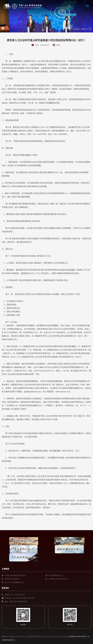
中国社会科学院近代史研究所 (15, 575)
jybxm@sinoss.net (32, 392)
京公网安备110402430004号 (77, 636)
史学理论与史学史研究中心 (58, 579)
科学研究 (76, 29)
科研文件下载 (86, 29)
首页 (69, 29)
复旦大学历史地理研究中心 (14, 582)
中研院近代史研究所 (12, 579)
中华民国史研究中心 (56, 575)
